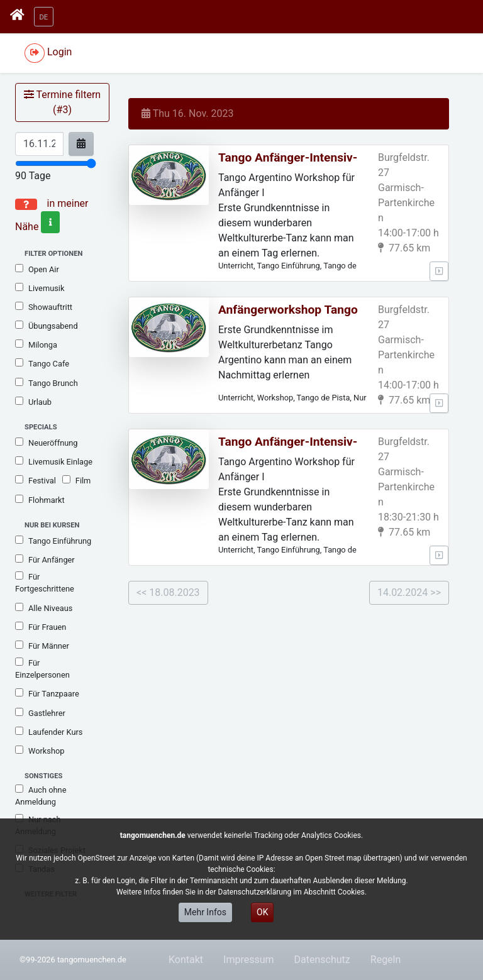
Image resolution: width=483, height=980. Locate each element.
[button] (44, 17)
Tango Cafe (42, 363)
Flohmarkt (40, 500)
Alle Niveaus (44, 608)
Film (77, 480)
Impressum (249, 960)
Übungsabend (47, 326)
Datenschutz (322, 960)
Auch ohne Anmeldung (41, 796)
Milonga (36, 344)
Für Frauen (41, 627)
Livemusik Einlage (54, 461)
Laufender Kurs (49, 732)
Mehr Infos (205, 912)
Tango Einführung (53, 541)
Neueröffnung (47, 443)
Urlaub (33, 402)
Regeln (386, 960)
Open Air (37, 269)
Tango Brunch (47, 383)
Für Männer (42, 646)
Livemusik (40, 288)
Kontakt (186, 960)
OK (262, 912)
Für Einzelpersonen (42, 669)
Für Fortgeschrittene (45, 582)
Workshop (40, 751)
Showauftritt (44, 307)
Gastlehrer (40, 713)
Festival (36, 480)
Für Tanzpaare (47, 693)
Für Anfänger (45, 559)
